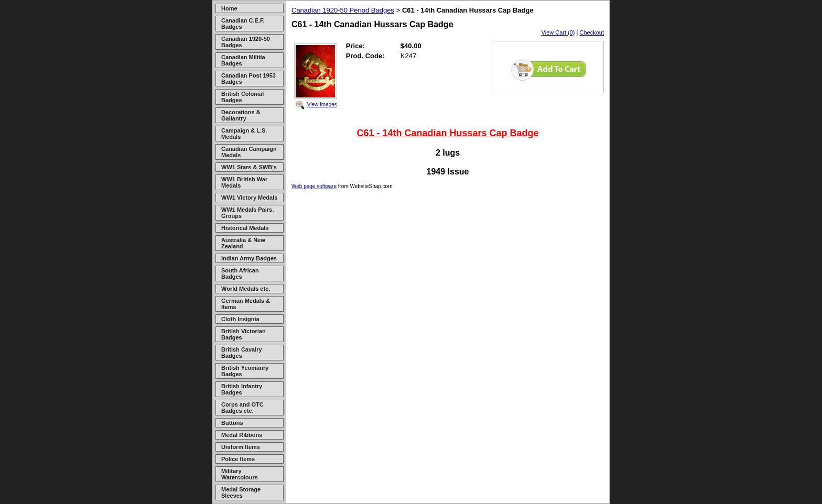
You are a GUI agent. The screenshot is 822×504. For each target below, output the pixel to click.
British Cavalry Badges (242, 353)
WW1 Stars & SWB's (249, 167)
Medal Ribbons (242, 435)
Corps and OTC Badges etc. (242, 408)
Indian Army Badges (249, 258)
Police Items (238, 459)
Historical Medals (245, 228)
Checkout (592, 32)
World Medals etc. (246, 289)
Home (229, 8)
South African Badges (240, 273)
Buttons (232, 423)
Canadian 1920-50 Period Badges (343, 10)
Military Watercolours (240, 474)
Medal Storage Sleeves (241, 492)
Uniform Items (241, 447)
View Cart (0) (558, 32)
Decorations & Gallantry (241, 115)
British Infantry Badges (242, 389)
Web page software (314, 186)
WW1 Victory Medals (249, 198)
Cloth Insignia (240, 319)
